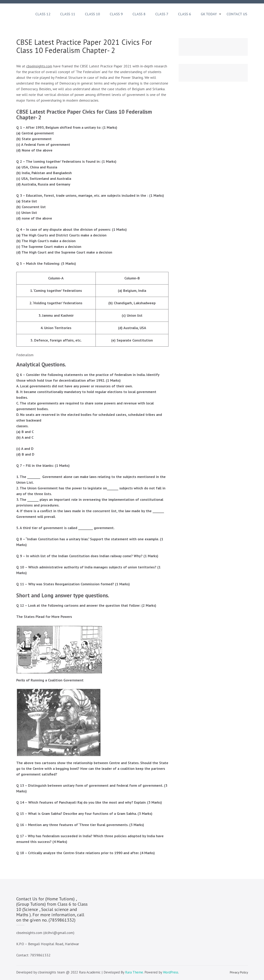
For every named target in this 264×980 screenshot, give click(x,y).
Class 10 (92, 14)
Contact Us (237, 14)
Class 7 (162, 14)
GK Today (209, 14)
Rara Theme (134, 972)
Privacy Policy (239, 972)
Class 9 (116, 14)
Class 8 (139, 14)
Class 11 (68, 14)
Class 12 (43, 14)
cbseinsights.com (39, 66)
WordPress (171, 972)
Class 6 (185, 14)
